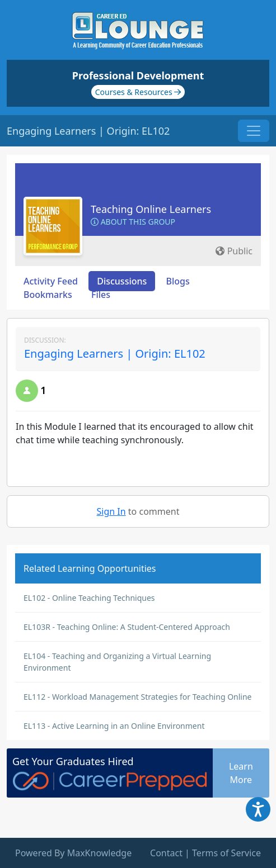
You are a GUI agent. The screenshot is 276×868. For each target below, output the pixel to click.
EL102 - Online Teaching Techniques (89, 598)
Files (101, 295)
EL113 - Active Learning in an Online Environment (114, 726)
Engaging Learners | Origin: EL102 (115, 354)
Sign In (111, 511)
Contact (166, 853)
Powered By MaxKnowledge (73, 853)
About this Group (133, 222)
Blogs (178, 281)
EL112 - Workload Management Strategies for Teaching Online (138, 697)
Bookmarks (48, 295)
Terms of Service (226, 853)
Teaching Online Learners (151, 209)
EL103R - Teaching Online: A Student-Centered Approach (127, 627)
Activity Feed (51, 281)
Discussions (122, 281)
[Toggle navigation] (254, 131)
